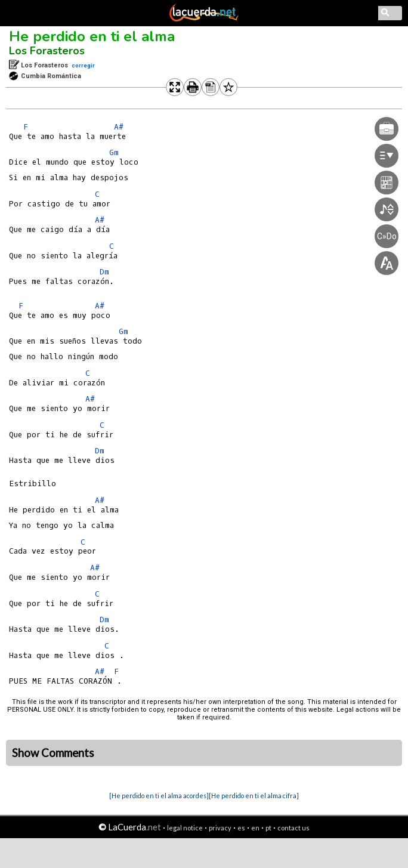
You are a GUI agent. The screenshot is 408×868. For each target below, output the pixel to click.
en (255, 828)
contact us (293, 828)
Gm (114, 152)
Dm (104, 272)
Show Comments (53, 753)
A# (119, 127)
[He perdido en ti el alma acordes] (159, 796)
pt (268, 828)
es (241, 828)
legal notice (185, 828)
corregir (83, 65)
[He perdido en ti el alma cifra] (254, 796)
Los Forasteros (47, 51)
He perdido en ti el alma (92, 36)
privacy (220, 828)
